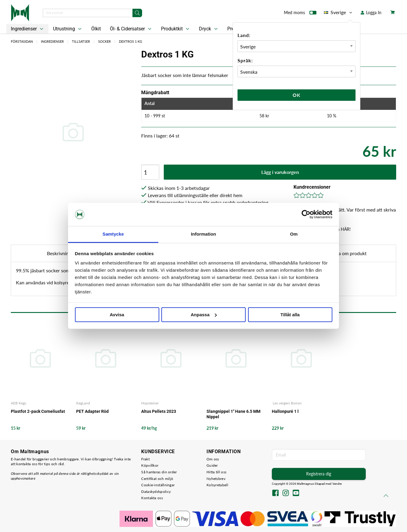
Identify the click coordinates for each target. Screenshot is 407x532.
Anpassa (204, 315)
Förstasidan (22, 41)
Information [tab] (203, 234)
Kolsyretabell (217, 485)
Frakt (145, 459)
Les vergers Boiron (287, 403)
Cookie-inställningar (158, 485)
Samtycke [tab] (113, 234)
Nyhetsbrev (216, 479)
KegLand (83, 403)
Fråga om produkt (348, 253)
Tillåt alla (290, 315)
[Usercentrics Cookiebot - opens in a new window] (306, 215)
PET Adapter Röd (92, 411)
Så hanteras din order (159, 472)
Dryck (209, 29)
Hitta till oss (216, 472)
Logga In (371, 12)
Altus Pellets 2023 (159, 411)
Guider (212, 465)
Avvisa (117, 315)
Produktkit (176, 29)
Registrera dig (319, 474)
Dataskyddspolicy (156, 492)
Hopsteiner (150, 403)
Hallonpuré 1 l (285, 411)
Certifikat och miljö (157, 479)
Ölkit (96, 29)
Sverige (339, 12)
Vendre (337, 484)
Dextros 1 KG (130, 41)
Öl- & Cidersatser (131, 29)
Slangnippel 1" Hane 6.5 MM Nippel (233, 414)
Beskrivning (59, 253)
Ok (297, 95)
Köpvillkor (150, 465)
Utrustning (68, 29)
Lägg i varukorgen (280, 172)
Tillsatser (81, 41)
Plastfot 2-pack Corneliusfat (38, 411)
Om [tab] (294, 234)
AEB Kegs (19, 403)
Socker (104, 41)
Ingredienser (28, 29)
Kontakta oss (152, 498)
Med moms (300, 14)
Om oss (213, 459)
